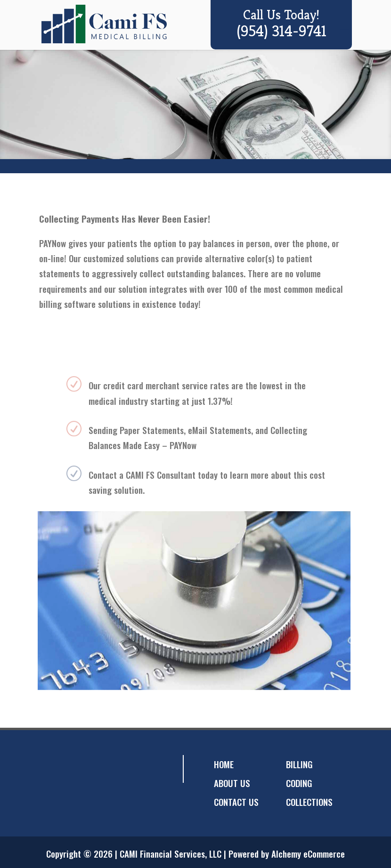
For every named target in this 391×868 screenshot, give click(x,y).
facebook (52, 769)
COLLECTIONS (309, 802)
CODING (299, 783)
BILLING (299, 764)
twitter (71, 769)
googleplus (90, 769)
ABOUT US (232, 783)
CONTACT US (236, 802)
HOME (224, 764)
